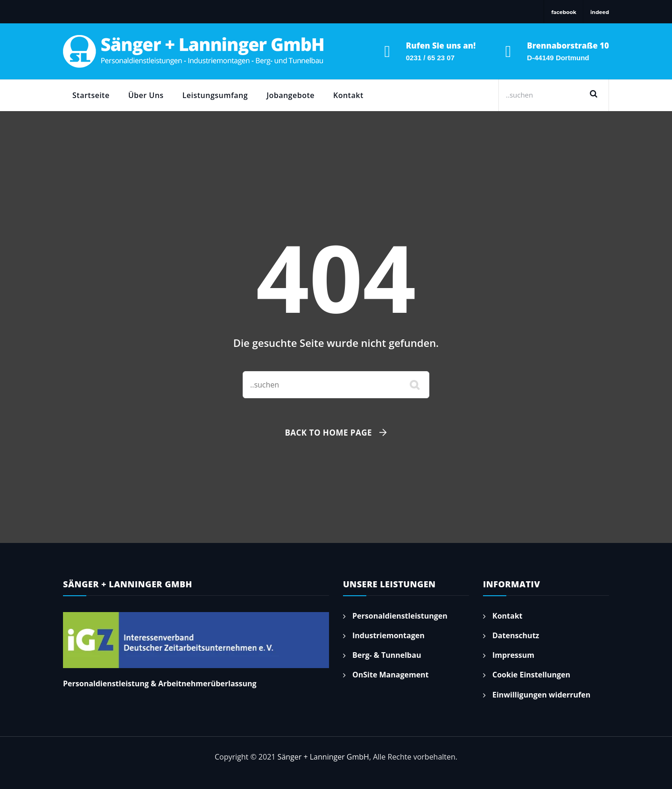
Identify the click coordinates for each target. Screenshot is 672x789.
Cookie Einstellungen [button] (531, 675)
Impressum (513, 655)
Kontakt (348, 95)
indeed (600, 12)
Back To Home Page (328, 433)
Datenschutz (516, 635)
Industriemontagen (388, 635)
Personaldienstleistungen (400, 616)
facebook (564, 12)
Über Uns (146, 95)
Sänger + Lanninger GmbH (323, 757)
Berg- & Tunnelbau (387, 655)
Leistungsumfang (215, 95)
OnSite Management (391, 675)
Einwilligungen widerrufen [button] (541, 695)
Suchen (597, 95)
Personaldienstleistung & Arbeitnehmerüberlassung (160, 683)
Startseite (91, 95)
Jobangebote (290, 95)
